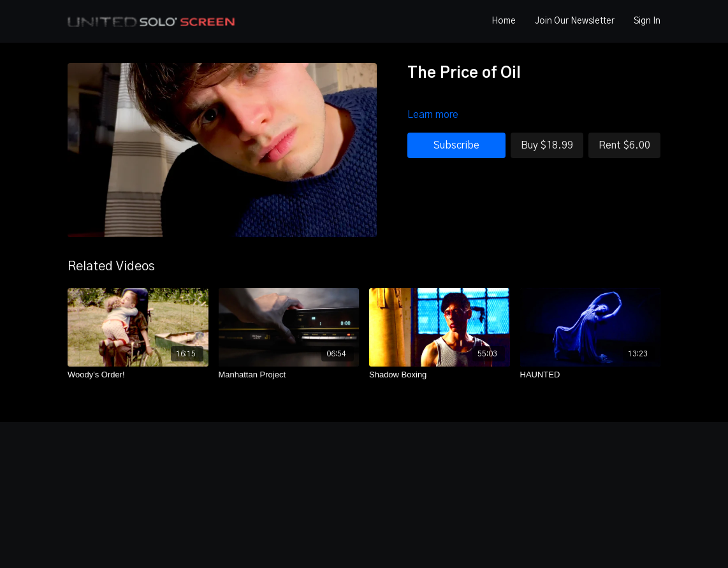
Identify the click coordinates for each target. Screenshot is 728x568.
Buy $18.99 (547, 145)
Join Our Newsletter (575, 21)
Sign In (647, 21)
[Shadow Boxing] (440, 375)
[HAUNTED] (591, 375)
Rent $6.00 (624, 145)
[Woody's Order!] (138, 375)
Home (504, 21)
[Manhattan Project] (289, 375)
